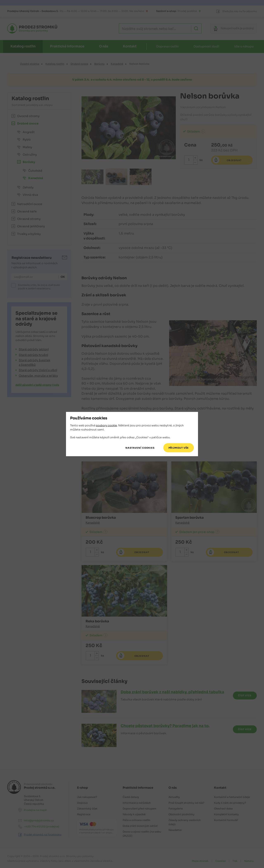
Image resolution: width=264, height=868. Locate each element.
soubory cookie (106, 425)
